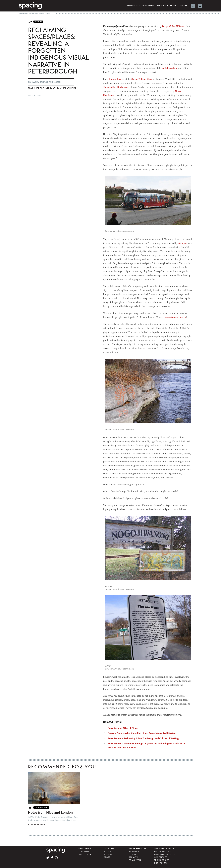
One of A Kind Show (142, 79)
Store (184, 6)
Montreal (135, 852)
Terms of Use (162, 860)
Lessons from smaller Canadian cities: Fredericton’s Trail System (142, 733)
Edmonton (135, 860)
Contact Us (161, 863)
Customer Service (164, 849)
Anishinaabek (170, 68)
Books (160, 6)
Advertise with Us (164, 854)
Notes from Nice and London (50, 812)
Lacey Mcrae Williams (46, 82)
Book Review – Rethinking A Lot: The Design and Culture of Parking (143, 738)
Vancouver (85, 854)
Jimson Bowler (117, 79)
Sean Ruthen (38, 825)
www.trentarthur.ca (176, 317)
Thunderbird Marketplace (117, 87)
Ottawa (133, 854)
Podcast (172, 6)
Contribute (161, 857)
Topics (132, 6)
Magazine (148, 6)
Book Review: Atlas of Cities (123, 728)
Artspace (183, 243)
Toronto (84, 852)
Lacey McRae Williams (174, 26)
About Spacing (162, 852)
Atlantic (134, 857)
